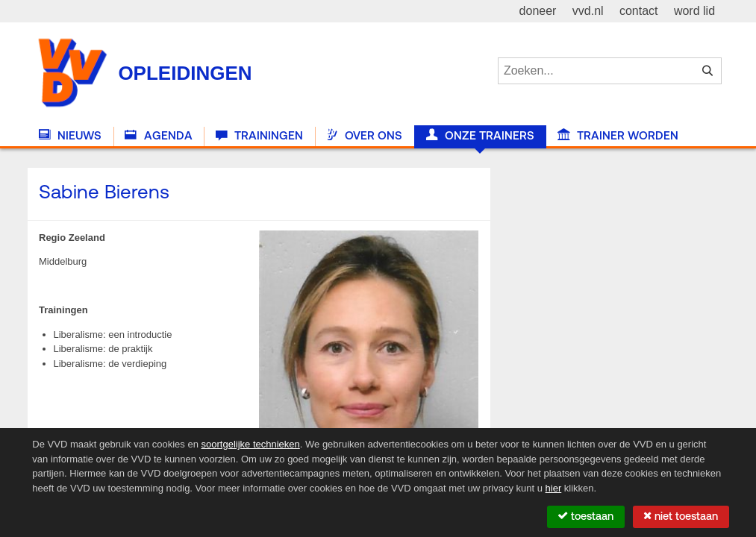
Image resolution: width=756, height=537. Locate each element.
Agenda (158, 136)
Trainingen (259, 136)
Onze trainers (480, 136)
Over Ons (364, 136)
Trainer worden (618, 136)
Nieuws (70, 136)
